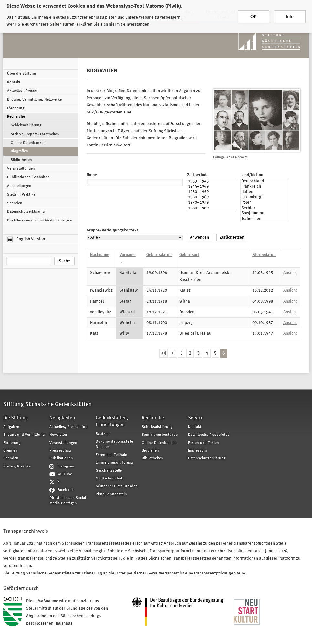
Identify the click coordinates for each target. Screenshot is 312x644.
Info (290, 14)
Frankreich (265, 187)
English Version (26, 239)
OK (254, 14)
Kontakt (14, 82)
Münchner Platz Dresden (117, 486)
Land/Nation (252, 175)
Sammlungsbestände (160, 435)
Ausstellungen (19, 186)
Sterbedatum (264, 255)
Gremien (10, 451)
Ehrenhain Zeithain (111, 455)
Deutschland (265, 182)
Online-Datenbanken (28, 143)
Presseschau (60, 451)
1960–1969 (212, 198)
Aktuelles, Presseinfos (68, 427)
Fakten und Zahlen (203, 443)
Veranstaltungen (21, 169)
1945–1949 (212, 187)
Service (196, 418)
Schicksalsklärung (26, 125)
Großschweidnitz (110, 478)
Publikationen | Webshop (28, 177)
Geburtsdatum (159, 255)
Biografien (19, 151)
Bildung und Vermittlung (24, 435)
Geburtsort (189, 255)
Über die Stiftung (21, 74)
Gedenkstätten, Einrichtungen (112, 422)
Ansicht (290, 273)
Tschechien (265, 219)
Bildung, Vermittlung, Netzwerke (34, 100)
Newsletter (58, 435)
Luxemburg (265, 198)
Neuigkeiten (62, 418)
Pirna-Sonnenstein (111, 494)
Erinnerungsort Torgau (114, 463)
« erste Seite (163, 353)
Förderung (16, 108)
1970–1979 (212, 203)
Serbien (265, 209)
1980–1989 (212, 209)
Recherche (16, 117)
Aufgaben (11, 427)
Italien (265, 193)
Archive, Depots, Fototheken (35, 134)
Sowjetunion (265, 214)
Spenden (15, 203)
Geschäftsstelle (109, 471)
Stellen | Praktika (21, 195)
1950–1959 (212, 193)
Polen (265, 203)
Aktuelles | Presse (22, 91)
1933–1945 (212, 182)
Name (92, 175)
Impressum (198, 451)
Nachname (100, 255)
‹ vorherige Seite (173, 353)
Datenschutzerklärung (26, 212)
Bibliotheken (21, 160)
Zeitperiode (198, 175)
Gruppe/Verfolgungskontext (112, 230)
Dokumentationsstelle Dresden (114, 444)
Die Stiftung (16, 418)
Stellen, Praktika (17, 467)
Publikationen (61, 458)
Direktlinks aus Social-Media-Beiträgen (40, 220)
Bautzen (103, 434)
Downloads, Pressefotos (209, 435)
